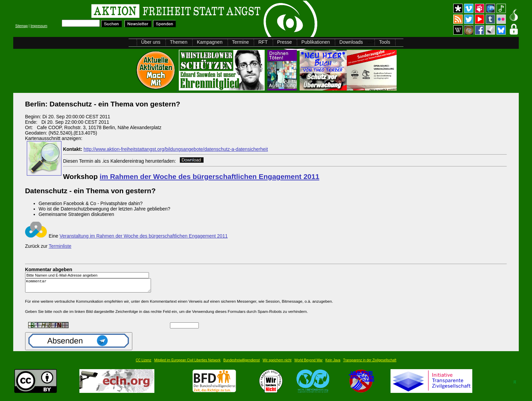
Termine (241, 42)
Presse (285, 42)
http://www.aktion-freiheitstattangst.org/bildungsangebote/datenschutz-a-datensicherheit (176, 149)
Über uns (151, 42)
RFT (263, 42)
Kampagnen (210, 42)
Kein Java (333, 363)
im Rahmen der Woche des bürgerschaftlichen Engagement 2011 (210, 176)
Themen (179, 42)
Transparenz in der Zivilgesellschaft (370, 363)
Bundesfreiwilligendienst (241, 363)
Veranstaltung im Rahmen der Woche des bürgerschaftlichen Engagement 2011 (144, 236)
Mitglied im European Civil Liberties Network (187, 363)
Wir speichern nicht (277, 363)
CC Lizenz (144, 363)
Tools (385, 42)
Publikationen (316, 42)
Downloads (351, 42)
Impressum (39, 26)
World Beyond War (308, 363)
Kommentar (90, 287)
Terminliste (60, 246)
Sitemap (22, 26)
